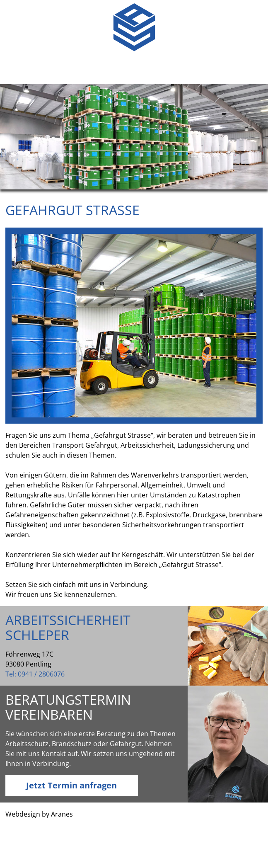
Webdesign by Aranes (39, 814)
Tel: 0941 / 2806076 (35, 674)
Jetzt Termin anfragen (71, 785)
